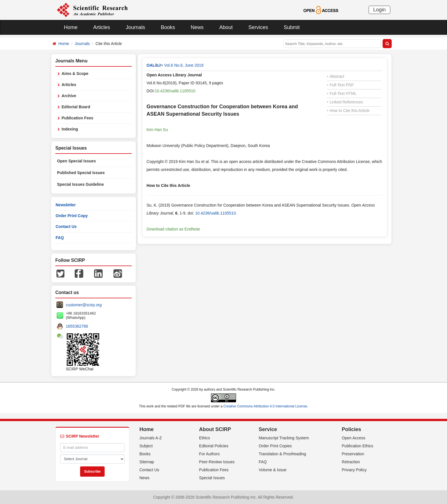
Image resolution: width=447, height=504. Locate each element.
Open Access (354, 438)
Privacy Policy (354, 470)
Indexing (70, 129)
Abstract (336, 76)
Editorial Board (76, 107)
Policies (351, 429)
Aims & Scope (75, 74)
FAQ (60, 238)
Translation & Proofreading (283, 454)
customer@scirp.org (84, 305)
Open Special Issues (76, 161)
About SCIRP (215, 429)
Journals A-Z (151, 438)
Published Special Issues (81, 173)
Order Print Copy (72, 216)
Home (71, 27)
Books (168, 27)
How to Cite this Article (348, 111)
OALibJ (154, 65)
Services (258, 27)
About (226, 27)
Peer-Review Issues (217, 462)
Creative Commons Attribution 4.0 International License (265, 406)
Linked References (345, 102)
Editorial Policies (214, 446)
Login (379, 10)
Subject (146, 446)
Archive (69, 96)
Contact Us (66, 227)
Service (268, 429)
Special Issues (212, 478)
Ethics (204, 438)
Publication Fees (77, 118)
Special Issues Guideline (80, 184)
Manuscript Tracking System (284, 438)
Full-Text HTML (342, 93)
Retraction (351, 462)
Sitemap (147, 462)
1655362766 (77, 326)
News (197, 27)
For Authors (209, 454)
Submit (292, 27)
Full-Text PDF (340, 85)
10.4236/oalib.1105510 (175, 91)
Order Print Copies (275, 446)
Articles (102, 27)
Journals (135, 27)
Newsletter (66, 205)
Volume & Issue (273, 470)
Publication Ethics (358, 446)
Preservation (353, 454)
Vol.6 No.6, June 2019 (184, 65)
